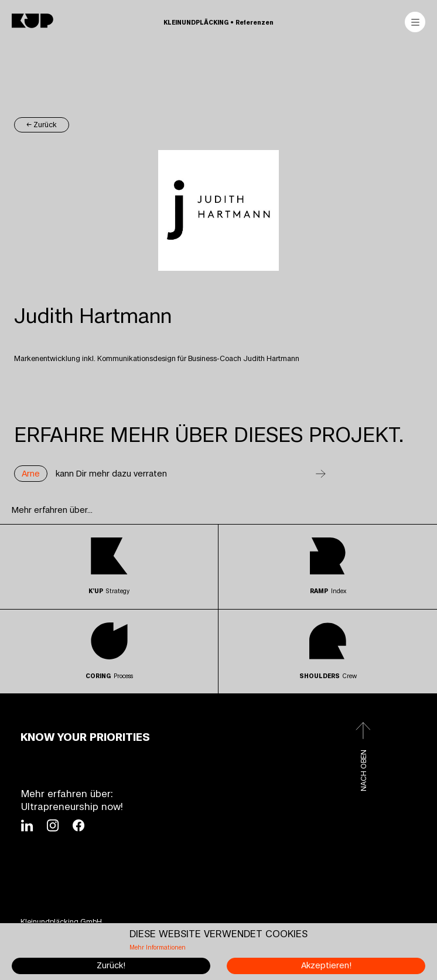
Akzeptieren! (326, 966)
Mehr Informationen (158, 948)
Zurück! (111, 966)
